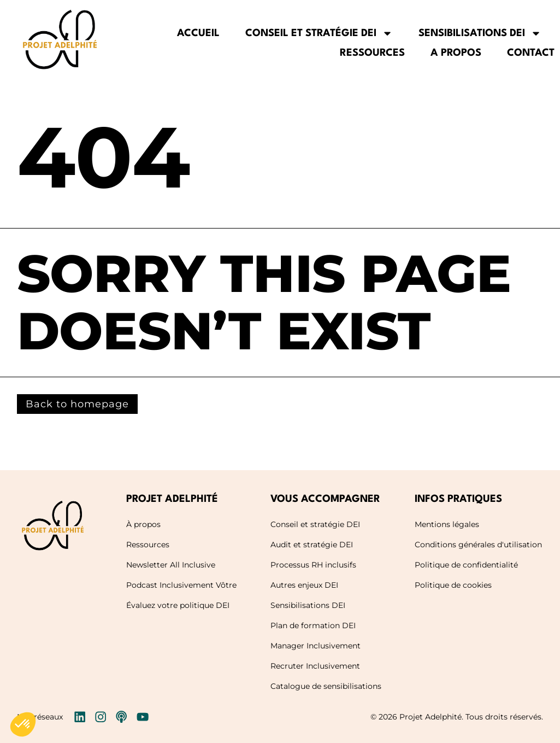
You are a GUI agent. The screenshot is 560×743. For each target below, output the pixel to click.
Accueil (198, 33)
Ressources (372, 53)
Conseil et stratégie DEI (319, 33)
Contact (531, 53)
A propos (456, 53)
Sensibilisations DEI (480, 33)
